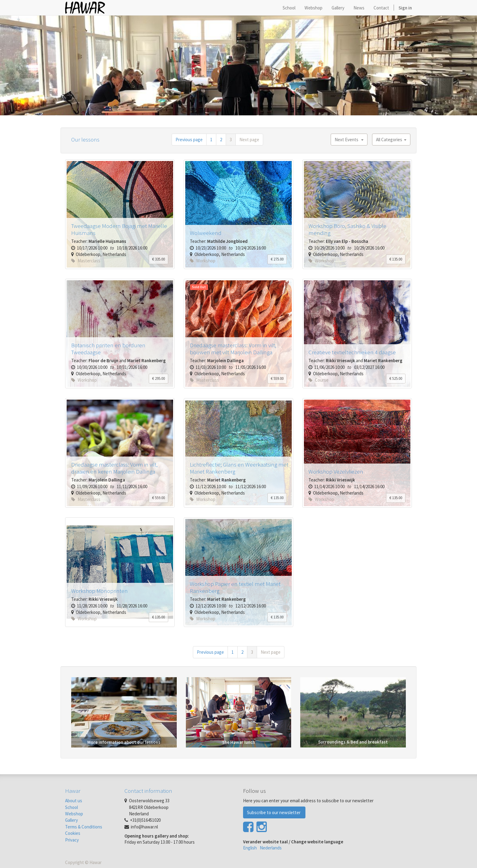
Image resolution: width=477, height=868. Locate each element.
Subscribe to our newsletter (274, 812)
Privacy (72, 840)
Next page (249, 140)
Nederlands (271, 848)
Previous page (189, 140)
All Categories (391, 140)
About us (74, 801)
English (250, 848)
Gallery (71, 820)
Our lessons (85, 139)
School (71, 807)
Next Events (349, 140)
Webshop (74, 814)
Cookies (73, 833)
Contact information (148, 791)
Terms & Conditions (84, 827)
